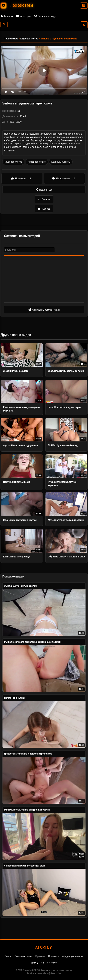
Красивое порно (37, 162)
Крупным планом (61, 162)
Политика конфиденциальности (66, 956)
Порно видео (11, 39)
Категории (24, 16)
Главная (7, 16)
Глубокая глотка (29, 39)
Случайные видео (46, 16)
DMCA (35, 963)
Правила (40, 956)
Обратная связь (23, 956)
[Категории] (84, 6)
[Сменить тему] (84, 25)
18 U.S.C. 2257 (49, 963)
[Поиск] (4, 25)
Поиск (8, 956)
